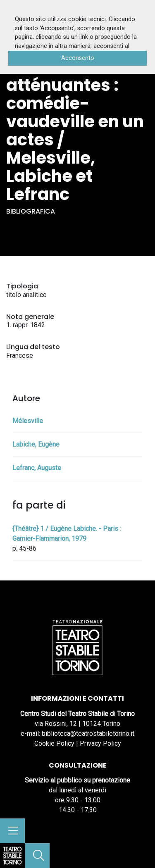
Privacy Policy (100, 743)
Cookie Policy (54, 743)
